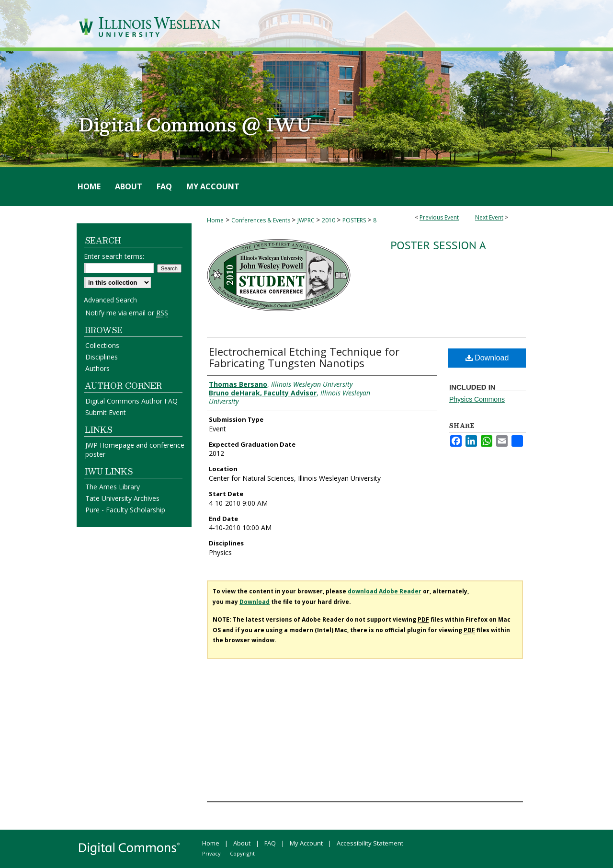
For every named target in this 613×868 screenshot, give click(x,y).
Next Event (489, 217)
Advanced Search (110, 300)
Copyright (242, 853)
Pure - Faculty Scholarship (125, 510)
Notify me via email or (127, 313)
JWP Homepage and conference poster (135, 450)
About (242, 843)
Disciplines (102, 357)
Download (487, 358)
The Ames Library (113, 487)
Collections (102, 345)
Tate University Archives (122, 498)
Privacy (211, 853)
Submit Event (106, 412)
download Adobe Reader (385, 591)
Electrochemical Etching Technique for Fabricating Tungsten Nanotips (304, 357)
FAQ (270, 843)
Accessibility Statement (370, 843)
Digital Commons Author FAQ (131, 401)
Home (215, 220)
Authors (97, 368)
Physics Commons (477, 399)
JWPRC (307, 220)
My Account (306, 843)
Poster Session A (438, 245)
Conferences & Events (261, 220)
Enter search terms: (114, 256)
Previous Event (439, 217)
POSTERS (355, 220)
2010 (329, 220)
